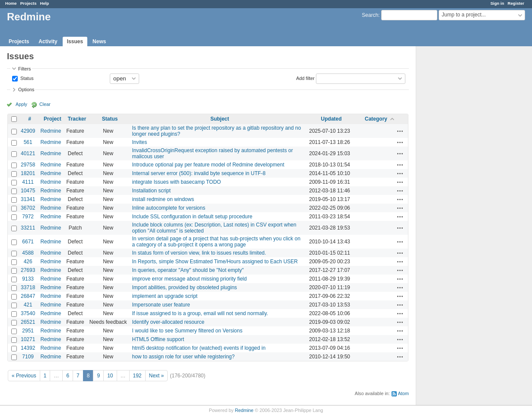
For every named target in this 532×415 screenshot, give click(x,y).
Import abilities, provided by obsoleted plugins (185, 287)
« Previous (24, 376)
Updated (331, 119)
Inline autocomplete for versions (169, 208)
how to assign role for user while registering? (183, 357)
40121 (28, 153)
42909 (28, 131)
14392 (28, 348)
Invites (140, 142)
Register (516, 3)
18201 (28, 173)
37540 (28, 313)
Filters (24, 69)
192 (137, 376)
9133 (28, 279)
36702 (28, 208)
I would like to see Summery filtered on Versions (187, 331)
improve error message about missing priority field (190, 279)
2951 (28, 331)
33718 (28, 287)
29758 (28, 165)
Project (53, 119)
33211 (28, 228)
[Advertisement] (459, 182)
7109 (28, 357)
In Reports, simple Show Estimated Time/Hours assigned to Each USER (215, 262)
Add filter (305, 78)
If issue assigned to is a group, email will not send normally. (200, 313)
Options (26, 89)
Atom (403, 393)
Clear (45, 104)
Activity (48, 41)
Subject (220, 119)
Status (26, 78)
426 (28, 262)
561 (28, 142)
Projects (29, 3)
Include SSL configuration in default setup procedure (192, 217)
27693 (28, 270)
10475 (28, 191)
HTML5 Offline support (158, 339)
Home (11, 3)
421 (28, 305)
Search (370, 15)
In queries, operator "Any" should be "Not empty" (188, 270)
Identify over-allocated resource (168, 322)
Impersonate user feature (161, 305)
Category (376, 119)
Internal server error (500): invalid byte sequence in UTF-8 (199, 173)
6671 (28, 242)
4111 (28, 182)
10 (110, 376)
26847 (28, 296)
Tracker (77, 119)
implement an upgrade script (165, 296)
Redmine (51, 131)
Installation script (151, 191)
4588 (28, 253)
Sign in (497, 3)
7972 (28, 217)
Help (45, 3)
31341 (28, 199)
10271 (28, 339)
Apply (21, 104)
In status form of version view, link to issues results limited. (199, 253)
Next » (157, 376)
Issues (75, 41)
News (99, 41)
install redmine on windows (163, 199)
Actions (400, 131)
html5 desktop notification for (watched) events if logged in (199, 348)
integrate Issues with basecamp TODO (177, 182)
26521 (28, 322)
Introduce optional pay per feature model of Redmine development (208, 165)
